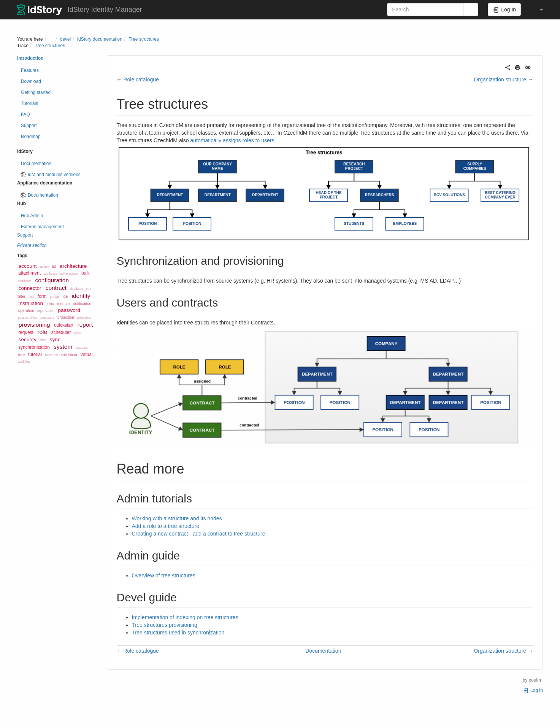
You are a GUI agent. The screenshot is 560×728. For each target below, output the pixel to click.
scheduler (61, 332)
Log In (533, 690)
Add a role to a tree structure (166, 526)
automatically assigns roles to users (232, 140)
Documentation (36, 164)
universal (52, 355)
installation (31, 303)
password (69, 310)
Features (30, 70)
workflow (24, 362)
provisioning (34, 325)
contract (56, 288)
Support (29, 126)
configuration (52, 280)
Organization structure (500, 79)
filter (22, 296)
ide (65, 296)
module (63, 304)
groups (55, 297)
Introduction (30, 58)
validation (69, 355)
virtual (87, 354)
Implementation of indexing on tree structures (185, 617)
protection (84, 318)
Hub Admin (32, 216)
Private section (32, 245)
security (28, 339)
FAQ (25, 114)
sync (55, 339)
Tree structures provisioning (165, 625)
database (76, 289)
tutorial (35, 354)
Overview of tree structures (164, 575)
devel (65, 39)
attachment (29, 273)
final (31, 297)
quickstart (64, 325)
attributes (51, 273)
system (63, 347)
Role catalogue (142, 79)
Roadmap (31, 137)
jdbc (50, 304)
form (42, 296)
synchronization (34, 347)
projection (66, 317)
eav (88, 289)
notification (82, 304)
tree (21, 355)
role (42, 332)
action (44, 267)
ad (54, 266)
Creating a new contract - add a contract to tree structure (199, 534)
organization (46, 311)
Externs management (42, 227)
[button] (538, 10)
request (26, 332)
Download (31, 81)
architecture (73, 266)
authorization (69, 273)
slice (43, 340)
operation (26, 311)
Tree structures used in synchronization (178, 633)
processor (47, 318)
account (28, 266)
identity (81, 296)
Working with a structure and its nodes (177, 518)
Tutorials (29, 103)
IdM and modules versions (54, 175)
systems (82, 348)
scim (77, 333)
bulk (86, 273)
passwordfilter (28, 318)
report (85, 325)
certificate (25, 281)
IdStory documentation (100, 39)
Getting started (36, 92)
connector (30, 288)
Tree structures (144, 39)
